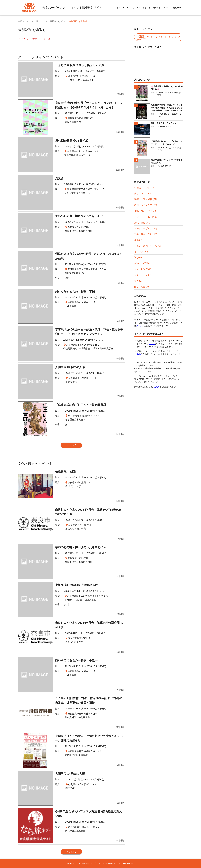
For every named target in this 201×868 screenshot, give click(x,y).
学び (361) (139, 257)
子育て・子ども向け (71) (147, 217)
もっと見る (71, 445)
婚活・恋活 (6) (141, 287)
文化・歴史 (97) (142, 223)
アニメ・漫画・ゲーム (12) (148, 246)
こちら (139, 326)
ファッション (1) (143, 275)
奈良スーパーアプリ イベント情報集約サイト (42, 21)
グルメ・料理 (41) (143, 263)
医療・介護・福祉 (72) (145, 199)
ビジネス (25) (141, 252)
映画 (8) (138, 240)
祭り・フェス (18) (143, 193)
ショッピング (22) (143, 269)
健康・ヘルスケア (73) (145, 205)
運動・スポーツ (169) (145, 211)
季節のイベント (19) (144, 188)
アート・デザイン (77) (145, 228)
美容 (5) (138, 281)
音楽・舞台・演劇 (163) (146, 234)
